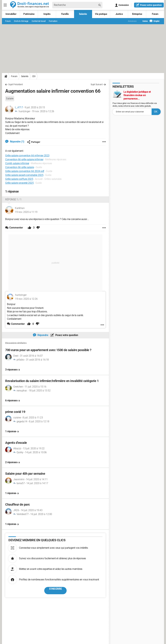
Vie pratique (101, 14)
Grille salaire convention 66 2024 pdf (25, 171)
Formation (53, 21)
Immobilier (11, 14)
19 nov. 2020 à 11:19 (26, 212)
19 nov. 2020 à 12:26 (43, 111)
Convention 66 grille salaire (20, 167)
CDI (34, 76)
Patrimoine (29, 14)
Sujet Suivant (97, 84)
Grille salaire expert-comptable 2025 (24, 175)
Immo (143, 21)
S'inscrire (55, 589)
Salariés (83, 14)
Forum (155, 14)
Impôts (47, 14)
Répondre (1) (17, 142)
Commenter (18, 324)
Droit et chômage (21, 21)
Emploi (154, 21)
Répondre (43, 335)
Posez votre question (66, 335)
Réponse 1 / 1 (13, 199)
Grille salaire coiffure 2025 (19, 179)
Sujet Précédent (16, 84)
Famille (65, 14)
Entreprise (137, 14)
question (149, 5)
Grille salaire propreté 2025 (19, 183)
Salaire (10, 98)
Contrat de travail (39, 21)
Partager (34, 142)
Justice (119, 14)
